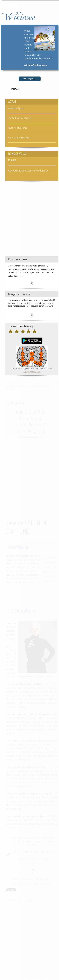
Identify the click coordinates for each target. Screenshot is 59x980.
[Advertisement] (29, 221)
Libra (35, 372)
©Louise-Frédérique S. (21, 369)
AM (31, 372)
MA (28, 372)
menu (29, 79)
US (39, 372)
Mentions (35, 369)
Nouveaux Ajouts (16, 108)
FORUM (12, 160)
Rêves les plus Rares (17, 128)
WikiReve (15, 89)
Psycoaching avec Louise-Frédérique (28, 171)
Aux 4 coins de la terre (18, 138)
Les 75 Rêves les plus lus (19, 118)
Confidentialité (46, 369)
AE (25, 372)
